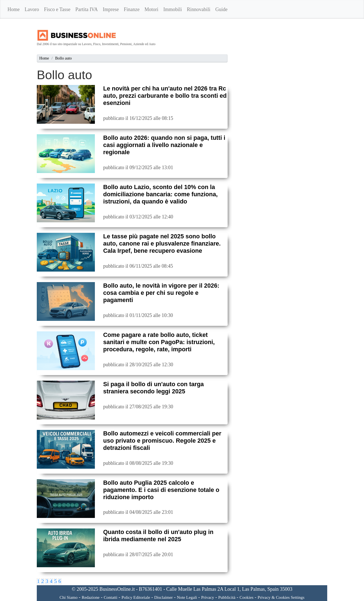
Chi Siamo (68, 597)
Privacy (208, 597)
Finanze (132, 9)
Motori (152, 9)
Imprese (111, 9)
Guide (222, 9)
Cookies (246, 597)
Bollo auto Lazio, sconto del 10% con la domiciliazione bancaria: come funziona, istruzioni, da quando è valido (160, 194)
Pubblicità (227, 597)
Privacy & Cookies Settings (281, 597)
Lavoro (32, 9)
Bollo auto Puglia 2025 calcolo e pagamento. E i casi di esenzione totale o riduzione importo (161, 490)
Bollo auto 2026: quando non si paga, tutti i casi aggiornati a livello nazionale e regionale (164, 145)
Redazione (91, 597)
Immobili (173, 9)
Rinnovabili (199, 9)
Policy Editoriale (136, 597)
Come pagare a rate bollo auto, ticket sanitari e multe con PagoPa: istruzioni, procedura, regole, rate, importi (159, 342)
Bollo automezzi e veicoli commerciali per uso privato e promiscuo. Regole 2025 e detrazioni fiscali (162, 441)
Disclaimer (163, 597)
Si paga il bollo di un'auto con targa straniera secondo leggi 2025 (154, 388)
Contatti (110, 597)
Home (14, 9)
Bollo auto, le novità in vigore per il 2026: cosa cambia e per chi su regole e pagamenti (161, 293)
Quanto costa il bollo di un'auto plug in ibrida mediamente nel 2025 (158, 536)
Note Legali (187, 597)
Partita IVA (86, 9)
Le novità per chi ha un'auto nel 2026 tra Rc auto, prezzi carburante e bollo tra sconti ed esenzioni (165, 96)
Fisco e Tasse (57, 9)
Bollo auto (63, 58)
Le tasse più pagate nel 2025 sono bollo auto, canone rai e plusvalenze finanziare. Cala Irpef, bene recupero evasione (162, 243)
